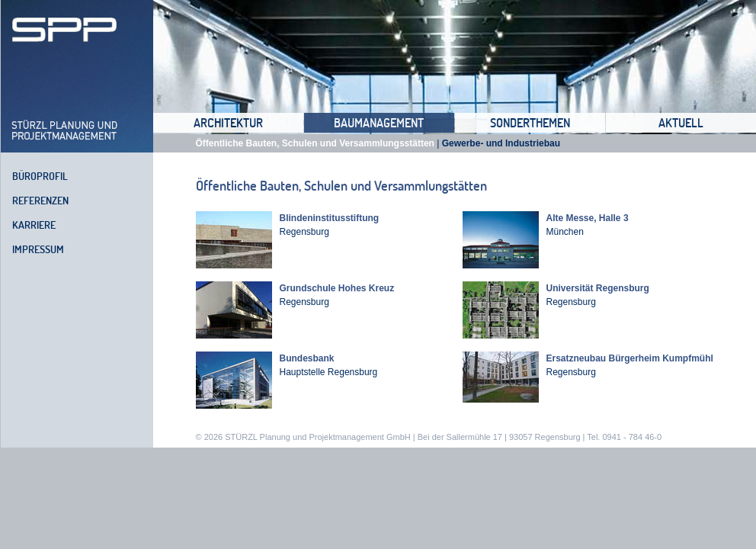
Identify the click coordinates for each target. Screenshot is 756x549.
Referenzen (40, 201)
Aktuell (681, 123)
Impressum (38, 249)
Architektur (228, 123)
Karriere (34, 225)
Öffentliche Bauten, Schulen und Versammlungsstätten (315, 143)
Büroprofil (40, 176)
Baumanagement (379, 123)
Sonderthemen (530, 123)
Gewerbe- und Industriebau (501, 143)
